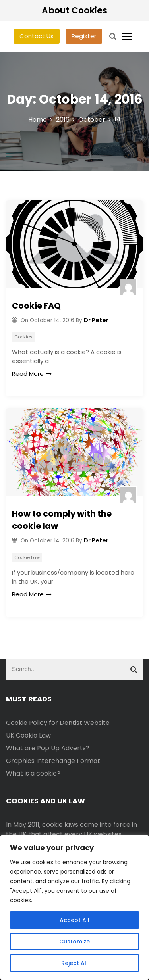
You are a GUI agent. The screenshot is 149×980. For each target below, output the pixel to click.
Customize (74, 942)
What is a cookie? (33, 773)
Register (84, 36)
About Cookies (74, 11)
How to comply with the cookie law (62, 520)
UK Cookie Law (28, 735)
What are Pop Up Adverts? (48, 748)
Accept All (74, 920)
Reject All (74, 963)
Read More (32, 374)
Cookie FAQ (36, 306)
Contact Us (37, 36)
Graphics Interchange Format (53, 761)
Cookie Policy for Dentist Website (58, 723)
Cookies (23, 337)
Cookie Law (27, 557)
